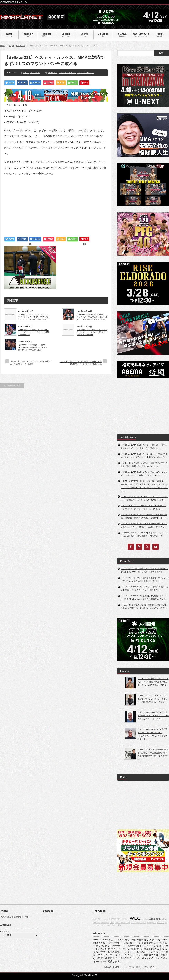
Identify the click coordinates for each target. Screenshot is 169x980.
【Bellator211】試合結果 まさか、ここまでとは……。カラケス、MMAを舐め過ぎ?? (34, 332)
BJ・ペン (117, 925)
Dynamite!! (105, 923)
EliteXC (161, 923)
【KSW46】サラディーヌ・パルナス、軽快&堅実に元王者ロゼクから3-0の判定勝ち (31, 363)
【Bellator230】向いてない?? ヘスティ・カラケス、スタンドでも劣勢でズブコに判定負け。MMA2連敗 (33, 317)
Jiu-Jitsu (96, 925)
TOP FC (96, 923)
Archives (5, 931)
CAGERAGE (106, 925)
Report (12, 46)
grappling (105, 919)
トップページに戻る (12, 385)
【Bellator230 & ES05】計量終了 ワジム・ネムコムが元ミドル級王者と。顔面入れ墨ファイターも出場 (92, 317)
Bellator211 (53, 72)
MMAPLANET (91, 975)
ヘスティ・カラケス (67, 72)
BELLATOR (20, 46)
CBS (95, 919)
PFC (112, 923)
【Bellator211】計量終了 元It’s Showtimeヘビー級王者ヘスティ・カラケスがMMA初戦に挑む (33, 347)
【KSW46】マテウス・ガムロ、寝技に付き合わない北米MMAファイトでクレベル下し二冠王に (81, 363)
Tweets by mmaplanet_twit (14, 917)
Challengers (157, 919)
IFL (99, 919)
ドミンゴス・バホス (86, 72)
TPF (119, 919)
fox (166, 923)
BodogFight (152, 923)
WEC (135, 918)
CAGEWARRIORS (122, 923)
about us (145, 919)
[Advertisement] (56, 203)
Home (2, 46)
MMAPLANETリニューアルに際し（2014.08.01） (131, 967)
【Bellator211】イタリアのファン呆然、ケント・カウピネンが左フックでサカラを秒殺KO (92, 332)
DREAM (112, 919)
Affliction (126, 919)
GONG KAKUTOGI (138, 923)
